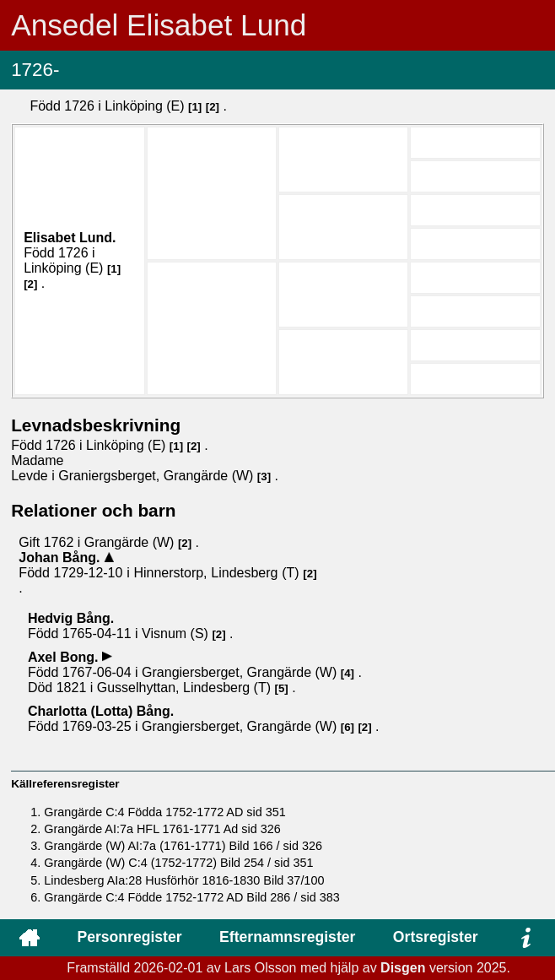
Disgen (403, 968)
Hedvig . (71, 618)
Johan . (61, 558)
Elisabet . (70, 238)
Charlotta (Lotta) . (101, 711)
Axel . (65, 657)
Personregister (129, 937)
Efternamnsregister (287, 937)
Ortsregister (436, 937)
